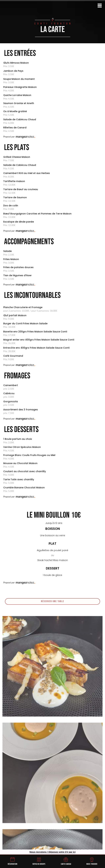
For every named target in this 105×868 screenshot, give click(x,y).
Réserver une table (53, 603)
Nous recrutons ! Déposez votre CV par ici (52, 852)
